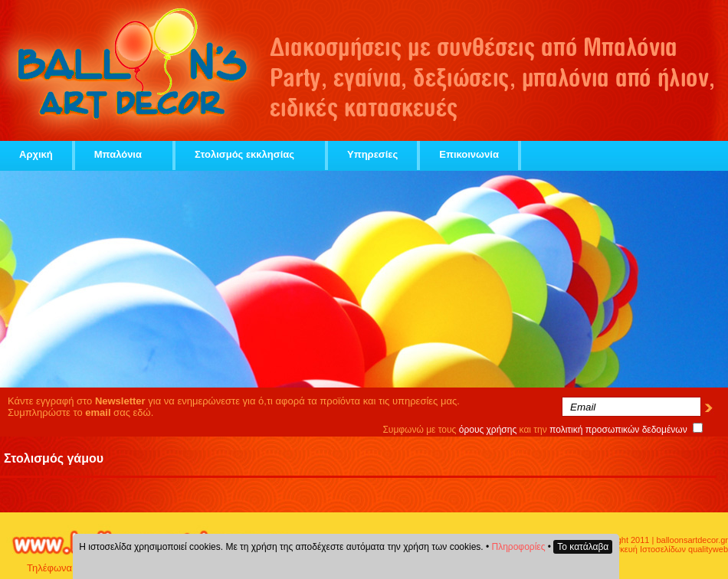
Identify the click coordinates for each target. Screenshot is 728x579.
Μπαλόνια (124, 154)
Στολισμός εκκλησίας (250, 154)
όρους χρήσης (488, 430)
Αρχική (36, 154)
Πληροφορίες (519, 547)
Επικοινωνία (469, 154)
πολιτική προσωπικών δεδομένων (618, 430)
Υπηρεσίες (372, 154)
